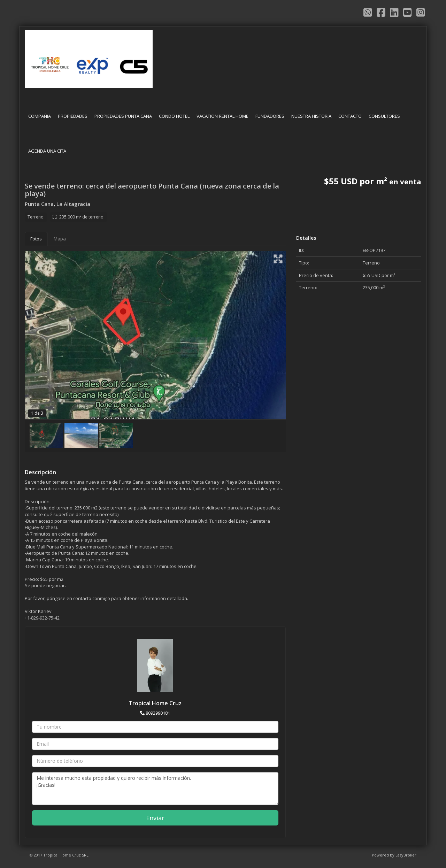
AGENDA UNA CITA (47, 151)
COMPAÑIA (40, 116)
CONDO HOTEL (174, 116)
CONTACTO (350, 116)
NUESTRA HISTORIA (311, 116)
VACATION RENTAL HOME (222, 116)
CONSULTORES (384, 116)
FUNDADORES (270, 116)
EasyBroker (406, 855)
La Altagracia (73, 204)
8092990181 (158, 713)
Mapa (60, 239)
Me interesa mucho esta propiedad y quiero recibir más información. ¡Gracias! (155, 789)
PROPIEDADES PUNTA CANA (123, 116)
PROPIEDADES (73, 116)
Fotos (36, 239)
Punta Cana (39, 204)
